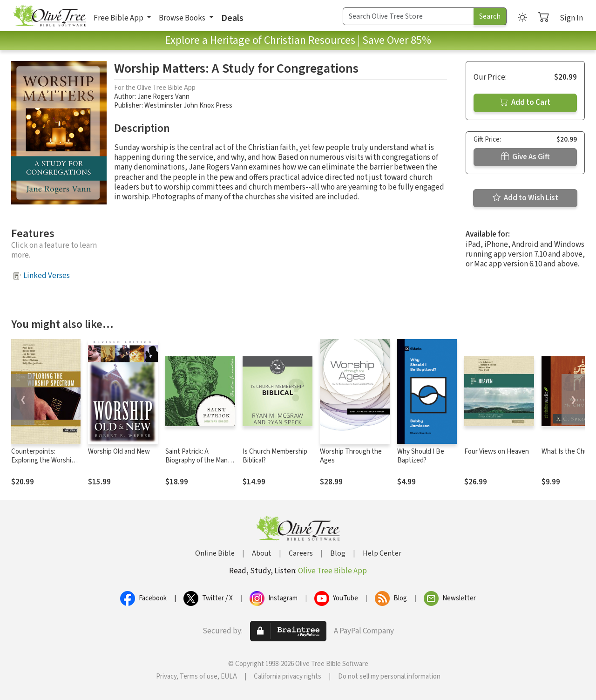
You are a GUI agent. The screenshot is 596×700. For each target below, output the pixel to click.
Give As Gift (525, 157)
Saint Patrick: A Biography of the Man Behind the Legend (196, 460)
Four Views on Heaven (497, 452)
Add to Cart (525, 102)
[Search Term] (408, 16)
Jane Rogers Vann (163, 97)
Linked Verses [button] (47, 276)
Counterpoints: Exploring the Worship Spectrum (43, 460)
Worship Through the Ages (351, 456)
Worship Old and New (119, 452)
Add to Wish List (525, 198)
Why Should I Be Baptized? (421, 456)
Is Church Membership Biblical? (275, 456)
